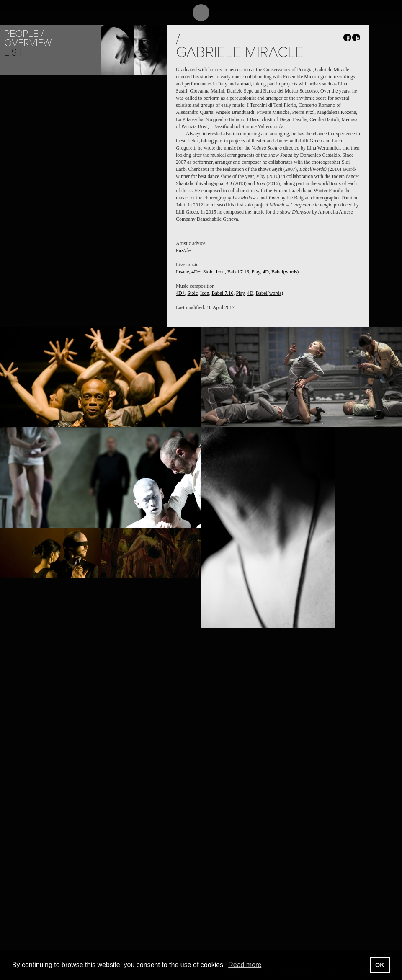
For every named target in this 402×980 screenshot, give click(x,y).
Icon (220, 272)
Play (256, 272)
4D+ (196, 272)
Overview (28, 43)
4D (266, 272)
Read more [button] (245, 965)
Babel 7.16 (238, 272)
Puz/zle (183, 250)
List (13, 53)
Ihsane (182, 272)
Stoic (208, 272)
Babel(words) (285, 272)
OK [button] (380, 965)
